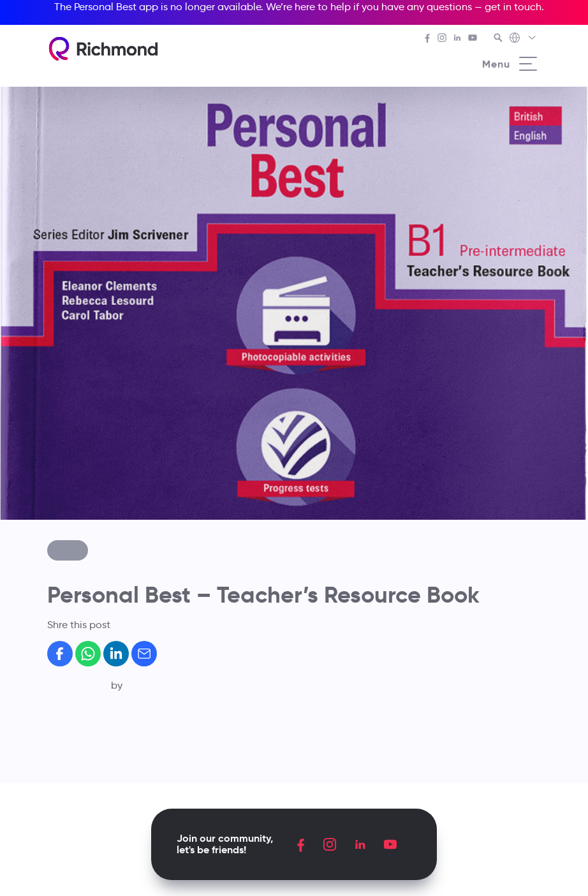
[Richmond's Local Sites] (523, 39)
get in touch (513, 7)
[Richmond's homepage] (103, 49)
